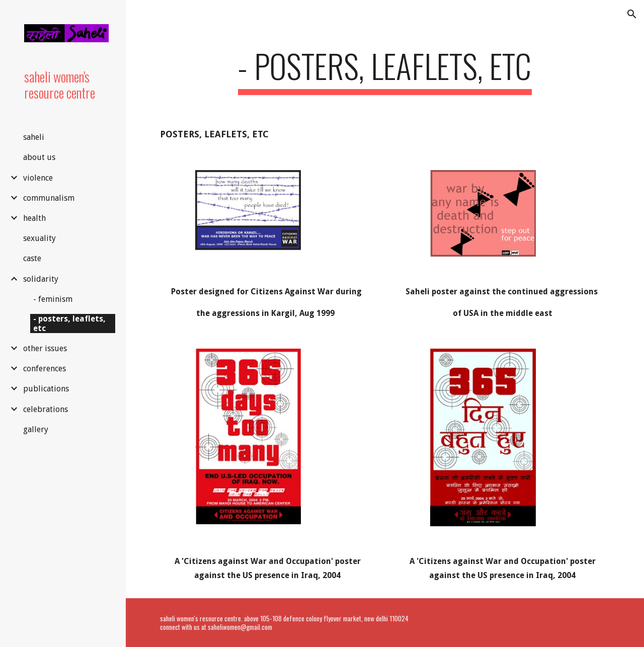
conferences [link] (45, 369)
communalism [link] (49, 198)
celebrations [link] (46, 409)
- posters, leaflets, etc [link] (69, 323)
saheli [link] (34, 137)
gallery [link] (36, 429)
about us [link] (39, 157)
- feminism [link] (53, 299)
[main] (385, 71)
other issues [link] (45, 348)
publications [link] (46, 389)
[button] (632, 14)
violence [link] (38, 178)
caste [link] (32, 258)
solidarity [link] (41, 279)
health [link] (34, 218)
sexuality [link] (39, 238)
